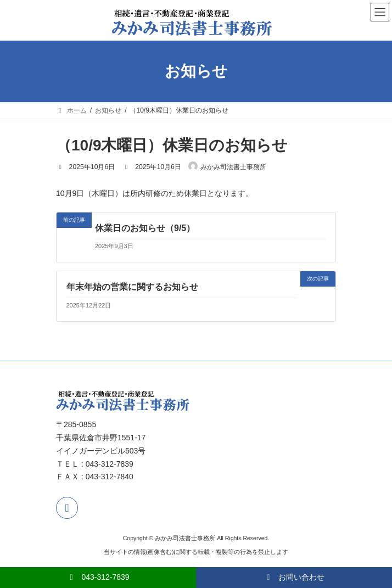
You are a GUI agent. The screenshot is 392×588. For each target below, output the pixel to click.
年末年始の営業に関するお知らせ (132, 287)
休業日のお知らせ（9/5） (145, 228)
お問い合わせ (294, 577)
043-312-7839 (98, 577)
